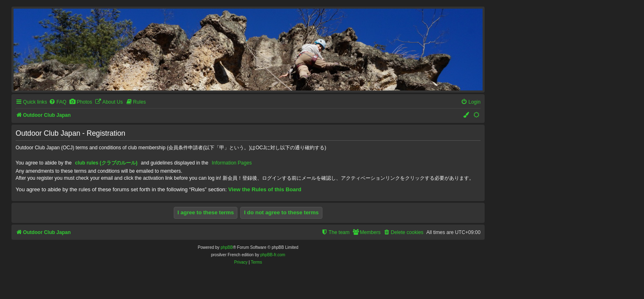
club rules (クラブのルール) (106, 163)
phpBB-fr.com (273, 255)
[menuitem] (57, 102)
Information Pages (232, 163)
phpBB (227, 247)
